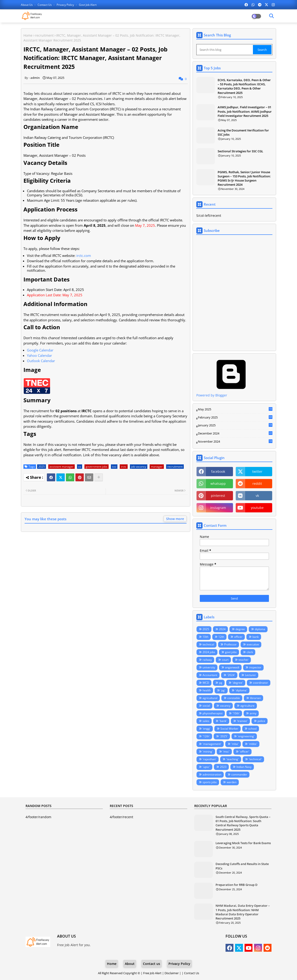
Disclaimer (172, 973)
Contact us (45, 5)
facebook (218, 471)
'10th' (236, 713)
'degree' (238, 683)
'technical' (255, 759)
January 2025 (235, 425)
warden (232, 782)
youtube (257, 508)
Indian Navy (244, 767)
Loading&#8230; (234, 293)
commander (239, 774)
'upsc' (206, 767)
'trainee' (242, 721)
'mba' (235, 744)
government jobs (97, 467)
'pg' (223, 690)
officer (238, 637)
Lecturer (250, 675)
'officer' (244, 752)
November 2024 (235, 442)
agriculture (247, 706)
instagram (218, 508)
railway (207, 660)
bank (256, 637)
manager (157, 467)
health (207, 690)
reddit (257, 484)
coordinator (260, 683)
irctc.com (84, 255)
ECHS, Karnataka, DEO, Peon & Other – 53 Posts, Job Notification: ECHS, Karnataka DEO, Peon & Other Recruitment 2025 (244, 86)
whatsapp (218, 484)
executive (253, 644)
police (261, 721)
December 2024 (235, 434)
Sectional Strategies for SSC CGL (240, 151)
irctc (124, 467)
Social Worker (229, 729)
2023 (223, 767)
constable (234, 698)
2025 (42, 467)
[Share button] (99, 477)
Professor (230, 644)
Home (28, 35)
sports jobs (210, 782)
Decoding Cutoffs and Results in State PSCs (242, 866)
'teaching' (232, 759)
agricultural (210, 698)
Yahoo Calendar (39, 355)
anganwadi (232, 667)
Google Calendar (40, 350)
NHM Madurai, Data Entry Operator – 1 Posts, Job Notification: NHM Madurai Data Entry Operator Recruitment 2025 (243, 912)
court (225, 660)
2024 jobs (209, 652)
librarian (255, 698)
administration (212, 774)
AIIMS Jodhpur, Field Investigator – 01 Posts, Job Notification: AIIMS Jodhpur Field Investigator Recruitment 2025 (245, 111)
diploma (260, 629)
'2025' (224, 736)
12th (221, 637)
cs (80, 467)
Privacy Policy (66, 5)
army (253, 713)
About (130, 964)
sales (206, 721)
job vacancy (139, 467)
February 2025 (235, 418)
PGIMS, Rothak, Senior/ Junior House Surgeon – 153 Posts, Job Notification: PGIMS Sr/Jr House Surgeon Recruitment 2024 (244, 178)
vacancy (225, 706)
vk (257, 496)
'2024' (231, 675)
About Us (27, 5)
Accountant (210, 675)
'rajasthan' (209, 759)
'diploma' (241, 690)
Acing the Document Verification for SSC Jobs (243, 132)
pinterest (218, 496)
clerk (250, 652)
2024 (222, 629)
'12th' (206, 736)
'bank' (223, 721)
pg (221, 683)
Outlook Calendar (41, 361)
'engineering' (246, 736)
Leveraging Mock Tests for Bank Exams (243, 843)
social (206, 706)
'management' (212, 744)
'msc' (226, 752)
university (209, 667)
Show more (175, 519)
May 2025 (235, 409)
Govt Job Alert (88, 5)
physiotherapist (213, 713)
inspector (255, 667)
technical (208, 644)
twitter (257, 471)
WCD (206, 683)
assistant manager (61, 467)
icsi (114, 467)
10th (205, 637)
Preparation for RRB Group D (237, 885)
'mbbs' (253, 744)
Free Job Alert (152, 973)
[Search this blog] (225, 50)
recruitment (44, 35)
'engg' (207, 729)
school (252, 729)
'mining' (208, 752)
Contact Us (192, 973)
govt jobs (231, 652)
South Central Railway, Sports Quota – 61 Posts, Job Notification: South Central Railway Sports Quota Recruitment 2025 (243, 823)
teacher (244, 660)
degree (240, 629)
